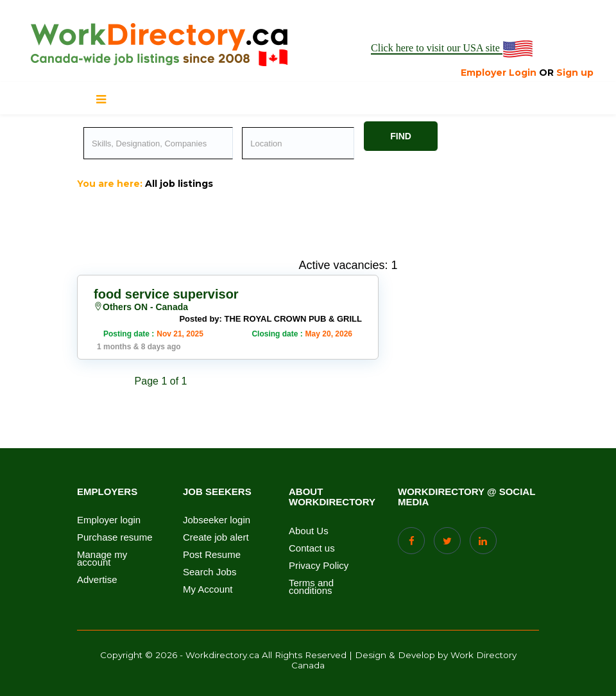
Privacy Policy (319, 566)
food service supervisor (166, 294)
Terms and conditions (311, 587)
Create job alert (216, 537)
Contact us (312, 548)
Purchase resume (115, 537)
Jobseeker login (217, 520)
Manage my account (102, 559)
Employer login (109, 520)
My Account (208, 589)
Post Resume (212, 555)
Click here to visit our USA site (453, 48)
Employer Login (499, 73)
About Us (309, 531)
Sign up (575, 73)
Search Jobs (210, 572)
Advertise (97, 580)
